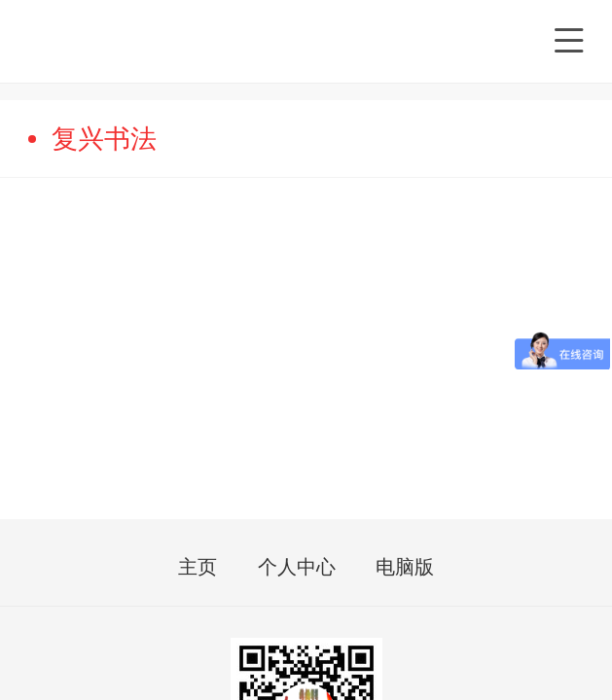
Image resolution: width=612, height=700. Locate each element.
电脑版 (405, 568)
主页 (198, 568)
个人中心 (297, 568)
